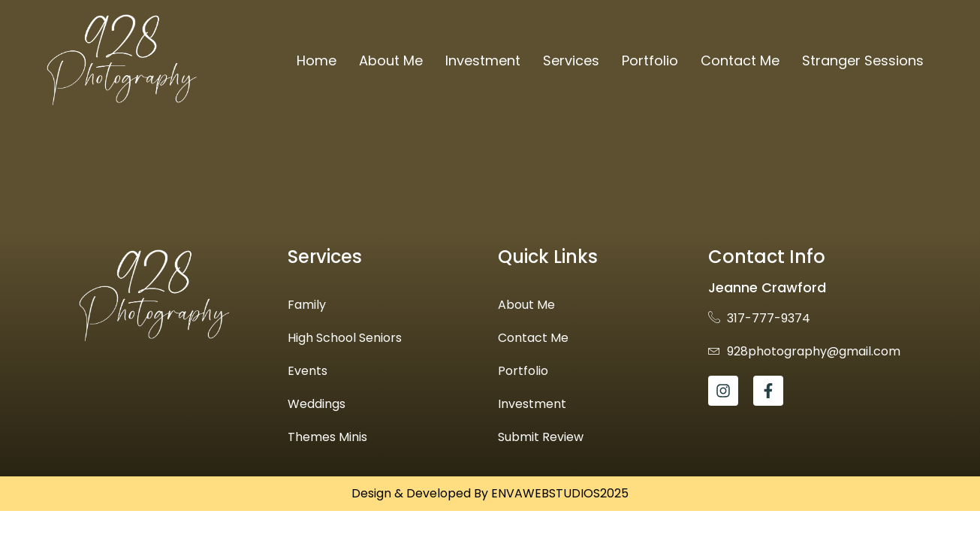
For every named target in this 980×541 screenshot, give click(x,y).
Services (571, 60)
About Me (391, 60)
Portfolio (650, 60)
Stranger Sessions (863, 60)
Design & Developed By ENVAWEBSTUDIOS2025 (490, 493)
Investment (483, 60)
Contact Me (740, 60)
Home (317, 60)
